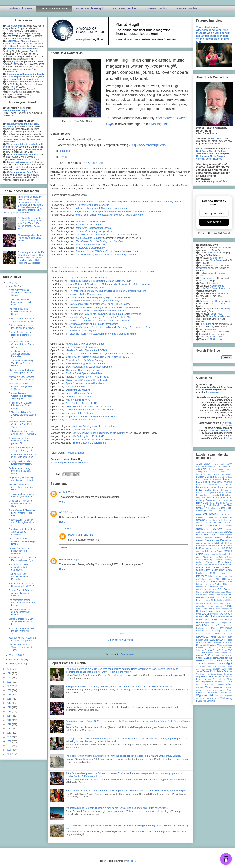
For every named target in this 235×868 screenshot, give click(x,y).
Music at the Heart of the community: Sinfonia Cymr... (20, 503)
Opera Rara (217, 619)
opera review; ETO (213, 623)
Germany (228, 560)
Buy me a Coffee (219, 181)
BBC (208, 482)
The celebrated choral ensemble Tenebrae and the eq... (22, 603)
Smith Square (226, 655)
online (217, 614)
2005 (9, 754)
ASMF (216, 472)
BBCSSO (228, 482)
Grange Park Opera (208, 567)
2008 (9, 741)
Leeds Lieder (226, 581)
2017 (9, 703)
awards (229, 472)
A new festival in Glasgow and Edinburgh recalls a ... (21, 522)
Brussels (215, 495)
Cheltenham (212, 517)
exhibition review (209, 551)
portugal (208, 633)
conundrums (218, 532)
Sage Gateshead (224, 648)
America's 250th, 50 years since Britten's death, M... (22, 378)
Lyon (230, 589)
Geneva (220, 560)
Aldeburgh (201, 469)
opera (229, 614)
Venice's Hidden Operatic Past (86, 294)
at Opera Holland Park (84, 373)
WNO (222, 698)
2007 (9, 746)
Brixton (207, 495)
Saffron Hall (210, 648)
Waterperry (219, 687)
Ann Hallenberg (222, 309)
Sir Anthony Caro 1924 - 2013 (89, 436)
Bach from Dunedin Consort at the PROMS (98, 357)
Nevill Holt (227, 600)
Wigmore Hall (205, 695)
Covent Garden (209, 535)
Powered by (214, 233)
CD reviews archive (155, 9)
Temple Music (209, 671)
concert (229, 525)
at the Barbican (80, 413)
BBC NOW (217, 482)
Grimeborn (227, 567)
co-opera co (220, 523)
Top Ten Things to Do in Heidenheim (89, 278)
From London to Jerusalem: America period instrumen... (22, 532)
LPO (219, 589)
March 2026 (15, 655)
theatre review (204, 679)
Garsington (210, 560)
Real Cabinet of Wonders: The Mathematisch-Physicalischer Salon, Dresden (110, 284)
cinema (209, 520)
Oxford (199, 625)
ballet (204, 474)
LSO (225, 589)
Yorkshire (211, 701)
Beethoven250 (214, 485)
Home (120, 633)
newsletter (201, 606)
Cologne (200, 525)
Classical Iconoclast (227, 424)
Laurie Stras (205, 324)
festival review (210, 554)
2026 (9, 283)
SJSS (207, 655)
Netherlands (216, 600)
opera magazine (224, 616)
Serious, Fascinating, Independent (94, 231)
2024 (9, 673)
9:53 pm (68, 512)
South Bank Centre (220, 660)
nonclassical (220, 606)
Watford (229, 687)
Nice (208, 606)
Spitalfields (201, 664)
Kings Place (220, 579)
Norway (218, 611)
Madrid (199, 592)
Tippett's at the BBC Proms (92, 416)
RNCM (229, 642)
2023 (9, 678)
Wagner (200, 687)
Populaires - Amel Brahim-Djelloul (94, 228)
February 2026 (16, 660)
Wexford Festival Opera (221, 693)
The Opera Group (214, 674)
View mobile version (120, 640)
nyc (225, 611)
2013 (9, 720)
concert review (209, 529)
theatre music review (223, 676)
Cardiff (218, 511)
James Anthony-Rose (210, 301)
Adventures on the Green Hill (217, 466)
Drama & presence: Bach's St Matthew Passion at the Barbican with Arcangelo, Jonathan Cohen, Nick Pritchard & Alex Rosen (31, 258)
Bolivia (213, 487)
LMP (222, 587)
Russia (224, 645)
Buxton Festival (220, 498)
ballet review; (226, 474)
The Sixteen (207, 676)
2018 (9, 699)
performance (226, 628)
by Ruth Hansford (213, 505)
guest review (226, 570)
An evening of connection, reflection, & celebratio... (22, 495)
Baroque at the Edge (223, 477)
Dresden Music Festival (216, 540)
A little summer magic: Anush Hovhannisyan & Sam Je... (21, 293)
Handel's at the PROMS (87, 350)
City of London (218, 520)
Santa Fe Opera (220, 650)
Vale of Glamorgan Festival (210, 685)
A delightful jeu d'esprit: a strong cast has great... (21, 449)
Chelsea (200, 517)
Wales (208, 687)
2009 (9, 737)
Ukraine (224, 682)
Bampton (200, 477)
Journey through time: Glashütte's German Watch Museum (100, 281)
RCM (230, 637)
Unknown (65, 560)
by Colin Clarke (221, 500)
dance (199, 538)
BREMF (200, 490)
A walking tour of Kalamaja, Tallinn (87, 287)
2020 (9, 690)
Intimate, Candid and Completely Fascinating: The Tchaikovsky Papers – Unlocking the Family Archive (128, 202)
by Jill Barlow (216, 503)
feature (220, 551)
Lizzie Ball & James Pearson (213, 288)
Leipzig (199, 584)
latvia (230, 579)
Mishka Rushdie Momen (218, 316)
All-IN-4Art (212, 469)
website (199, 690)
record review (216, 640)
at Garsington (83, 347)
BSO (222, 495)
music (223, 595)
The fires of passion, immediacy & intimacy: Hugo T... (21, 312)
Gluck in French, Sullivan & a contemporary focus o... (22, 371)
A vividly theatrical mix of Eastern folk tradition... (21, 463)
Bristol (216, 490)
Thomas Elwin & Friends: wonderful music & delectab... (21, 593)
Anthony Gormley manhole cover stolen (94, 426)
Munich (229, 592)
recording (228, 640)
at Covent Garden (85, 344)
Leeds (214, 581)
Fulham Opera (226, 557)
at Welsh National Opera (89, 367)
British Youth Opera (205, 492)
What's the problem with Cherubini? (69, 463)
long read (211, 589)
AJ (61, 512)
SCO (230, 650)
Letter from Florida (212, 584)
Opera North (203, 619)
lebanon (199, 582)
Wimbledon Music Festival (208, 698)
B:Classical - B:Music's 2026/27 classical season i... (22, 415)
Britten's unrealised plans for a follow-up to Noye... (22, 327)
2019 (9, 695)
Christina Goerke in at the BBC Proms (90, 410)
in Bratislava (85, 383)
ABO (198, 466)
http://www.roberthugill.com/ (149, 145)
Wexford (206, 693)
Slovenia (215, 655)
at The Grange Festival (83, 370)
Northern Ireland (205, 611)
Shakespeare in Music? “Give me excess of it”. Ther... (21, 647)
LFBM (225, 584)
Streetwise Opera (225, 666)
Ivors (230, 576)
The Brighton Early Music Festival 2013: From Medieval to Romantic (105, 314)
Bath (198, 479)
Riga (218, 642)
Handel (212, 573)
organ (225, 623)
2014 (9, 716)
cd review (211, 514)
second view (226, 653)
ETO (223, 548)
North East (202, 609)
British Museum (226, 490)
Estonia (216, 548)
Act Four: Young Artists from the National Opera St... (22, 639)
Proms (213, 637)
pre (224, 633)
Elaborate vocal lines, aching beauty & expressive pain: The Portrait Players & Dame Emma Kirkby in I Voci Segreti (126, 791)
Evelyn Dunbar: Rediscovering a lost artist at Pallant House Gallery (105, 307)
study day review (204, 669)
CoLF (230, 523)
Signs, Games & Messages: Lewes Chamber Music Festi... (22, 513)
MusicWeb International (221, 430)
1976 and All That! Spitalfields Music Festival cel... (18, 577)
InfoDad (228, 438)
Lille (207, 587)
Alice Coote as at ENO (82, 403)
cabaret (214, 508)
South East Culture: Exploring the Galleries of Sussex (98, 311)
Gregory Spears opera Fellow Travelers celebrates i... (19, 551)
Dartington (208, 538)
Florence (215, 557)
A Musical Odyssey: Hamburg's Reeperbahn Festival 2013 (100, 317)
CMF (211, 523)
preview (202, 636)
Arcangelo (201, 472)
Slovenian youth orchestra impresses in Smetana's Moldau (96, 704)
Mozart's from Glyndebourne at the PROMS (100, 354)
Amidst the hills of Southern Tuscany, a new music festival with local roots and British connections (116, 808)
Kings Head (207, 579)
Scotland (200, 653)
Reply (62, 502)
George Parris (217, 286)
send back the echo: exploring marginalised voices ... (21, 386)
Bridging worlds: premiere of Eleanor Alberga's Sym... (22, 559)
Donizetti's (78, 390)
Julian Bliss (217, 337)
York (204, 701)
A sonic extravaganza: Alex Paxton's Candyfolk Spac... (22, 631)
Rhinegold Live (209, 642)
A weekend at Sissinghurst (83, 330)
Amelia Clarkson (217, 293)
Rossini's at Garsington (86, 360)
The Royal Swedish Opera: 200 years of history (94, 301)
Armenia (209, 472)
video (229, 684)
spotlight (227, 663)
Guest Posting (211, 570)
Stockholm (201, 666)
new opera (200, 603)
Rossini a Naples (76, 453)
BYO (207, 508)
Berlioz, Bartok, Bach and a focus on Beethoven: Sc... (22, 335)
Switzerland (227, 669)
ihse (230, 573)
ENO (199, 548)
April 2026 (14, 286)
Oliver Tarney (216, 260)
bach (198, 474)
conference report (204, 532)
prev (230, 633)
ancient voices (225, 469)
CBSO (225, 511)
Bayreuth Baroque (212, 479)
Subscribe (214, 222)
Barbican (209, 477)
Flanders (207, 557)
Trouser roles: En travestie (108, 268)
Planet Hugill (75, 535)
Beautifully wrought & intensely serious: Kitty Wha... (21, 487)
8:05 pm (75, 560)
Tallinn (199, 671)
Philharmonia (202, 631)
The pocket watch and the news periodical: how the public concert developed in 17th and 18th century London (123, 756)
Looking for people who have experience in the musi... (21, 302)
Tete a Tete (222, 671)
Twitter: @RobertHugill (89, 9)
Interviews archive (186, 9)
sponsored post (215, 664)
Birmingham (202, 487)
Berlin (229, 485)
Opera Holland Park (206, 616)
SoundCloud (96, 163)
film (217, 554)
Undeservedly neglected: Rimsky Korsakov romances (103, 208)
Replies (67, 529)
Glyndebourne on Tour (206, 565)
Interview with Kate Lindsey (81, 420)
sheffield (200, 655)
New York (210, 603)
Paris (214, 628)
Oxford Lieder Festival (214, 625)
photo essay (215, 631)
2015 (9, 712)
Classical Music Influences (209, 159)
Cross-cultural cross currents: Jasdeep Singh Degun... (22, 541)
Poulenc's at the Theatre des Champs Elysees (100, 320)
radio (219, 637)
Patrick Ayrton (216, 314)
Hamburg (200, 573)
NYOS (199, 614)
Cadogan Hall (225, 508)
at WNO (78, 397)
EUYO (199, 551)
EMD (209, 545)
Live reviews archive (123, 9)
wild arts (219, 696)
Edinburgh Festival (223, 543)
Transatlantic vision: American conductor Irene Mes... (20, 354)
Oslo (230, 623)
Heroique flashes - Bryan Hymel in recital (88, 377)
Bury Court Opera (204, 498)
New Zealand (220, 603)
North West (215, 609)
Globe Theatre (205, 562)
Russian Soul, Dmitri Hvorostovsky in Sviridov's (109, 215)
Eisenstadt (201, 545)
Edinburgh (208, 543)
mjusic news (220, 592)
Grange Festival (224, 565)
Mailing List (159, 124)
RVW (230, 645)
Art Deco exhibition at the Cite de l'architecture (94, 324)
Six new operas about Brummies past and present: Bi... (19, 441)
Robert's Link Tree (21, 9)
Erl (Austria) (207, 548)
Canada (211, 511)
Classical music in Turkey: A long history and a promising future (103, 334)
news (229, 603)
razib (62, 492)
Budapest (228, 495)
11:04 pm (89, 535)
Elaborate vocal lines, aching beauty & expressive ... (19, 567)
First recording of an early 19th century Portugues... (22, 432)
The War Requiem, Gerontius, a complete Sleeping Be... (21, 396)
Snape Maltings (204, 658)
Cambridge (201, 511)
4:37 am (70, 492)
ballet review (213, 474)
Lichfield (200, 587)
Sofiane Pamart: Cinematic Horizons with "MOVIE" (22, 585)
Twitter (64, 157)
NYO (230, 611)
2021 (9, 686)
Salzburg (200, 650)
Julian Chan (213, 283)
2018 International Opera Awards (92, 205)
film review (223, 554)
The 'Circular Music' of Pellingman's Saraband (100, 241)
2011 (9, 729)
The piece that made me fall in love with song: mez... (22, 456)
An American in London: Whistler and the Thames (99, 433)
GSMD (199, 570)
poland (199, 633)
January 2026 (16, 664)
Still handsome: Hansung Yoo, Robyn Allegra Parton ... (21, 363)
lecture (207, 582)
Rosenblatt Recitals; (206, 645)
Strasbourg (211, 666)
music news (216, 597)
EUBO (229, 548)
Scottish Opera (213, 653)
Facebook (66, 151)
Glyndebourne (225, 562)
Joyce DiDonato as (80, 393)
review (199, 642)
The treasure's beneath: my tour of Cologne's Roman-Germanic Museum (108, 291)
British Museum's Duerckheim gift (91, 443)
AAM (230, 464)
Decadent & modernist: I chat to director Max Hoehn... (20, 612)
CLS (205, 523)
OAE (204, 614)
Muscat (217, 595)
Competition (214, 525)
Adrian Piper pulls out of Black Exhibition (94, 439)
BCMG (199, 485)
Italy (225, 576)
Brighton (208, 490)
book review (225, 487)
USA (230, 682)
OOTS (223, 614)
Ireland (211, 576)
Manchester (208, 592)
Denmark (219, 538)
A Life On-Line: (220, 464)
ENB (214, 546)
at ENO (85, 363)
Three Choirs (219, 679)
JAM (198, 579)
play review (227, 631)
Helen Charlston (223, 248)
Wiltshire (229, 696)
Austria (222, 472)
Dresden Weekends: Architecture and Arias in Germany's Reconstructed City (110, 327)
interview (201, 576)
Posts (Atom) (127, 654)
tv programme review (211, 682)
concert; (229, 529)
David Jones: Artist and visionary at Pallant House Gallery (100, 304)
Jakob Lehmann (218, 332)
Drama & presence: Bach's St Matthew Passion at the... (21, 622)
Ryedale (200, 648)
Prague (217, 633)
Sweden (217, 669)
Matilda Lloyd (217, 339)
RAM (224, 637)
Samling (208, 650)
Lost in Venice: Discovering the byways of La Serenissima (100, 297)
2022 (9, 682)
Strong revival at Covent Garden (88, 380)
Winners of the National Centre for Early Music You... (21, 424)
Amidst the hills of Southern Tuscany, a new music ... (22, 320)
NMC (212, 606)
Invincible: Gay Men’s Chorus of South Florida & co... (21, 344)
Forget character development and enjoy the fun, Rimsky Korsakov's (118, 211)
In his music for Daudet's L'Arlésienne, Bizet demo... (20, 405)
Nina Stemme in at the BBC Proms (89, 406)
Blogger (131, 861)
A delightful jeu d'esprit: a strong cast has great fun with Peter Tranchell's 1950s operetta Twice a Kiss (119, 686)
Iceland (223, 573)
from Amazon (213, 392)
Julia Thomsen (217, 258)
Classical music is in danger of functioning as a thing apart (125, 271)
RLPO (223, 642)
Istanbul (219, 576)
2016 (9, 707)
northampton (227, 609)
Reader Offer (202, 640)
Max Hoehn (213, 253)
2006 (9, 750)
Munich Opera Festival (205, 595)
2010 (9, 733)
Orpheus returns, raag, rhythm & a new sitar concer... (20, 471)
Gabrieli (200, 560)
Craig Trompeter (207, 278)
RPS (219, 645)
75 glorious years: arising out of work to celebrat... (22, 479)
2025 (9, 669)
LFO (230, 584)
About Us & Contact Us (54, 9)
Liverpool (214, 587)
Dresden (200, 540)
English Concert (224, 545)
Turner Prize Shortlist (84, 430)
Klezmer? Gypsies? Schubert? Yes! (95, 251)
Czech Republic (225, 535)
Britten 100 (220, 492)
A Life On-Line (204, 464)
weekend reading (211, 690)
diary (229, 537)
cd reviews (227, 515)
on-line (210, 614)
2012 (9, 724)
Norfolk (228, 606)
